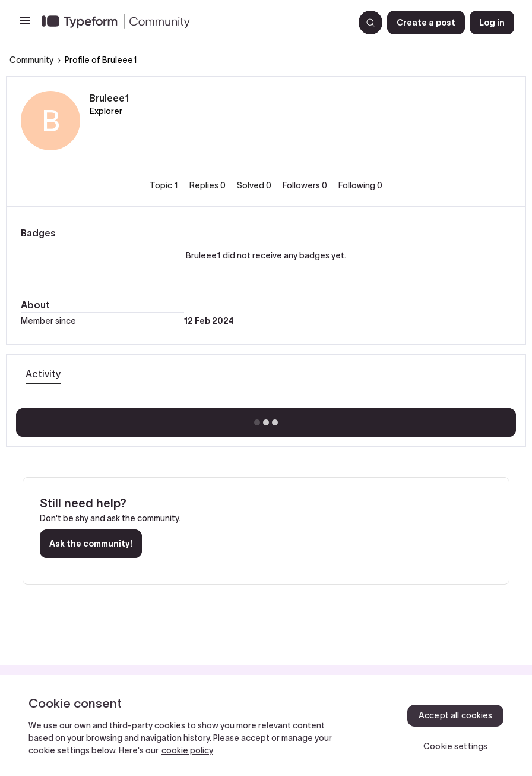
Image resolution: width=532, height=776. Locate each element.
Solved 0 (255, 185)
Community (31, 60)
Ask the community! (91, 544)
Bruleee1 (110, 98)
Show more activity (266, 419)
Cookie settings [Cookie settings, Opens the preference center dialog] (455, 746)
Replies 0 (208, 185)
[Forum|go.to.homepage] (193, 23)
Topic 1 (165, 185)
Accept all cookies (456, 715)
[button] (25, 25)
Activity (43, 374)
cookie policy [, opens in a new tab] (187, 750)
